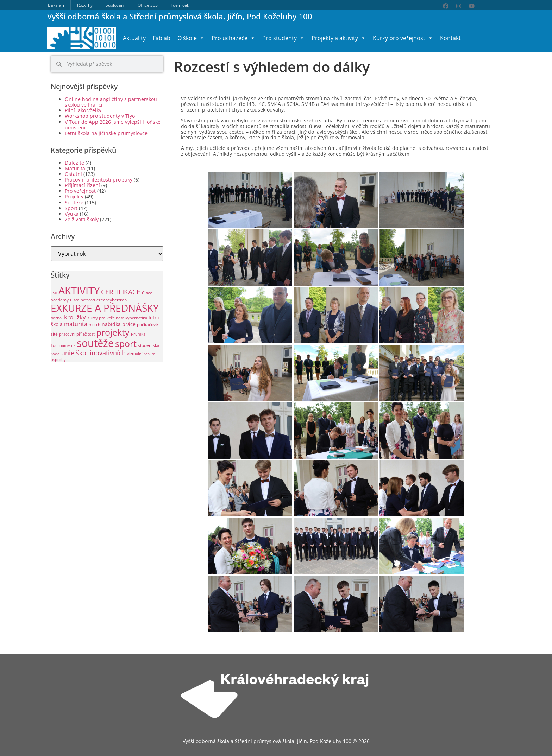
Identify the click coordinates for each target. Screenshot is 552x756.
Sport (71, 208)
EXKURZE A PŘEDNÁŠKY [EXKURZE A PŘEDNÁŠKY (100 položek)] (105, 308)
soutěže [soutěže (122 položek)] (95, 343)
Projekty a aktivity (339, 38)
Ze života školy (82, 219)
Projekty (74, 196)
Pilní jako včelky (83, 110)
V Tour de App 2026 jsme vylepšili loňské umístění (113, 125)
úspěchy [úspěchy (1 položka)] (58, 360)
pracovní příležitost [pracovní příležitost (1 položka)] (77, 334)
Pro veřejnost (80, 191)
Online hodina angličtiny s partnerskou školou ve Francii (111, 102)
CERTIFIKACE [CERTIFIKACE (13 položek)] (121, 292)
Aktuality (134, 38)
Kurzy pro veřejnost (403, 38)
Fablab (162, 38)
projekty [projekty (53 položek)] (113, 332)
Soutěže (74, 202)
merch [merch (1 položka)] (95, 325)
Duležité (74, 163)
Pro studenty (283, 38)
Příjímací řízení (82, 185)
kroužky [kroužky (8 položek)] (75, 317)
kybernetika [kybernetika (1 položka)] (136, 318)
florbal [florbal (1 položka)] (57, 318)
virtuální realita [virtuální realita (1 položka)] (141, 354)
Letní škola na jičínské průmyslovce (106, 133)
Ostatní (73, 174)
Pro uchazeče (233, 38)
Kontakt (450, 38)
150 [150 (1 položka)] (54, 293)
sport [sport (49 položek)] (126, 344)
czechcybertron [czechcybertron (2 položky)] (112, 300)
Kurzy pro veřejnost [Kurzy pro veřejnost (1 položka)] (106, 318)
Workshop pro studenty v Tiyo (100, 116)
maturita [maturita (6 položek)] (76, 324)
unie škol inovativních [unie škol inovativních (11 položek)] (93, 353)
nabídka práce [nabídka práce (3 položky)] (119, 324)
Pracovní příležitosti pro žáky (99, 180)
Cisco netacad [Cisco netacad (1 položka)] (83, 300)
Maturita (75, 168)
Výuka (72, 214)
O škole (191, 38)
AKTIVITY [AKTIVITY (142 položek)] (79, 291)
